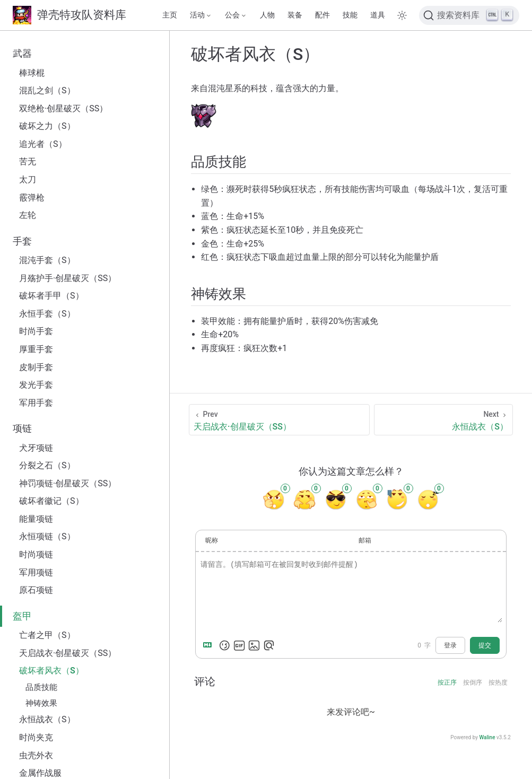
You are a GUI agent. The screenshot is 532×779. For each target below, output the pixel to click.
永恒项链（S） (47, 536)
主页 (170, 15)
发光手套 (36, 385)
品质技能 (41, 687)
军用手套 (36, 403)
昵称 (212, 540)
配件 (322, 15)
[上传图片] (254, 645)
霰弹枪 (32, 198)
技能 (350, 15)
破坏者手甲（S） (51, 296)
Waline (487, 737)
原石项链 (36, 590)
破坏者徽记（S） (51, 501)
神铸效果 (41, 703)
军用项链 (36, 572)
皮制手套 (36, 367)
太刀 (28, 180)
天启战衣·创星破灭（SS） (68, 653)
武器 (22, 54)
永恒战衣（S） (47, 719)
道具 (378, 15)
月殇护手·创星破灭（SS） (68, 278)
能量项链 (36, 519)
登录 (450, 645)
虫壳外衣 (36, 755)
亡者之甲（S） (47, 635)
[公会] (236, 15)
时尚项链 (36, 554)
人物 (267, 15)
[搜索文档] (469, 15)
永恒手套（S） (47, 314)
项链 (22, 428)
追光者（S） (43, 144)
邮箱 (365, 540)
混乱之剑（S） (47, 90)
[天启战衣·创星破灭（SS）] (279, 420)
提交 (485, 645)
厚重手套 (36, 349)
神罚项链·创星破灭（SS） (68, 483)
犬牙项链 (36, 448)
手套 (22, 241)
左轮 (28, 215)
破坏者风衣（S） (51, 671)
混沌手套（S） (47, 260)
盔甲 (22, 616)
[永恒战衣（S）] (443, 420)
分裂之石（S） (47, 465)
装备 (295, 15)
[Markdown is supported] (210, 645)
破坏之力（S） (47, 126)
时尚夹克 (36, 737)
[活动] (201, 15)
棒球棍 (32, 73)
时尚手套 (36, 331)
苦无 (28, 161)
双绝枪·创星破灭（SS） (63, 108)
